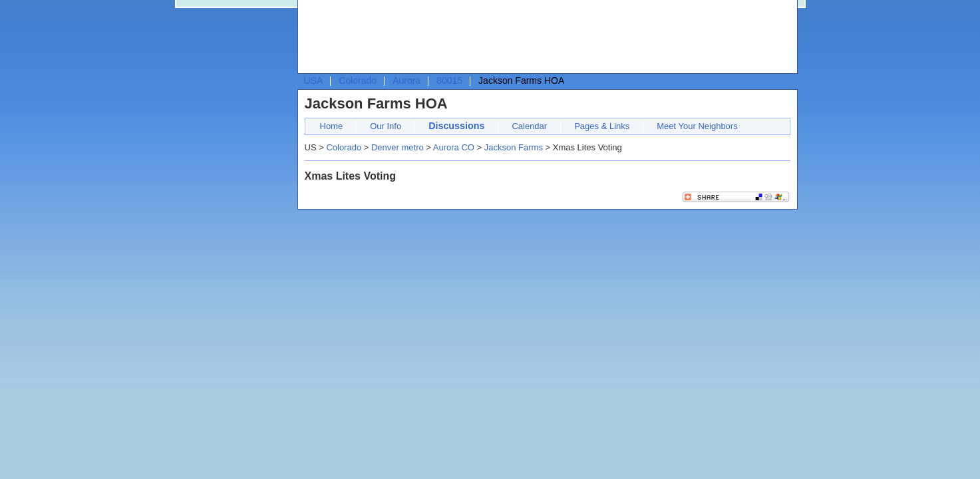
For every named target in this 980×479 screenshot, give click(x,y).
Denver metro (398, 147)
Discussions (456, 126)
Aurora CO (454, 147)
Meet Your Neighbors (697, 126)
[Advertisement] (544, 37)
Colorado (358, 80)
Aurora (407, 80)
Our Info (386, 126)
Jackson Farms (514, 147)
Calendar (529, 126)
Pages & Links (602, 126)
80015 (449, 80)
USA (314, 80)
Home (332, 126)
